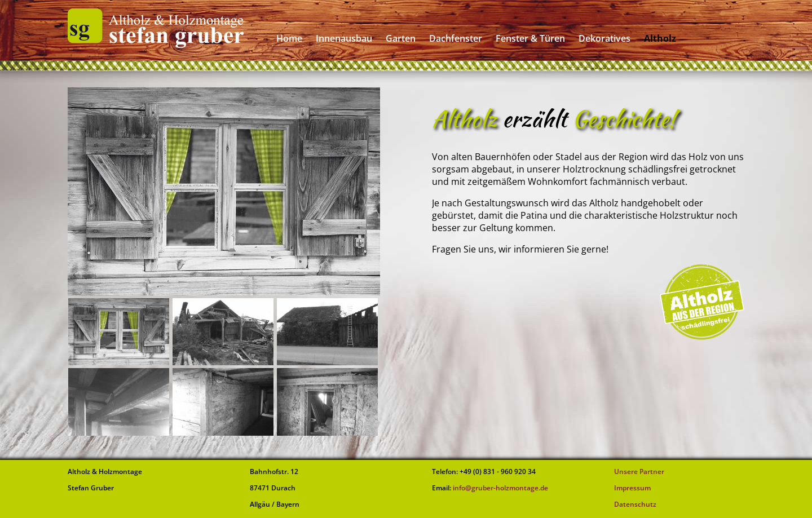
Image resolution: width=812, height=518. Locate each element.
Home (289, 38)
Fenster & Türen (530, 38)
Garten (401, 38)
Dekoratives (604, 38)
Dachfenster (456, 38)
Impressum (632, 488)
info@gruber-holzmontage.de (500, 488)
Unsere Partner (639, 471)
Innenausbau (344, 38)
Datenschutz (635, 504)
